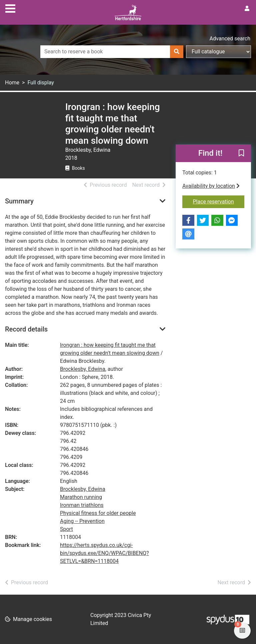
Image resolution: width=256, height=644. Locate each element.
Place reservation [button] (219, 201)
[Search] (177, 52)
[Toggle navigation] (10, 8)
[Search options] (218, 52)
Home (12, 83)
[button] (241, 154)
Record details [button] (26, 329)
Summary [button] (19, 201)
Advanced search (230, 39)
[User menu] (247, 9)
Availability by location (211, 186)
